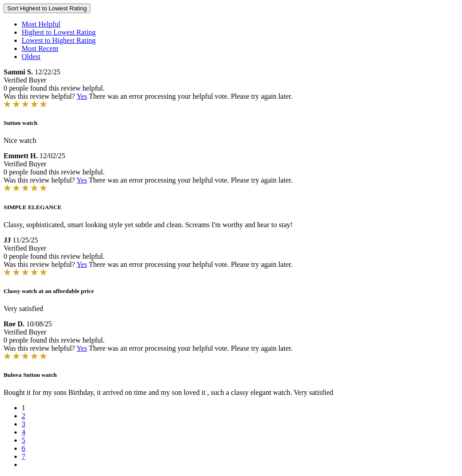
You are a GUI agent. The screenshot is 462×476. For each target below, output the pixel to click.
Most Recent (40, 48)
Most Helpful (41, 24)
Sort (47, 8)
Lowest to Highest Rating (59, 40)
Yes (82, 96)
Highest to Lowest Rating (59, 32)
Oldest (31, 57)
